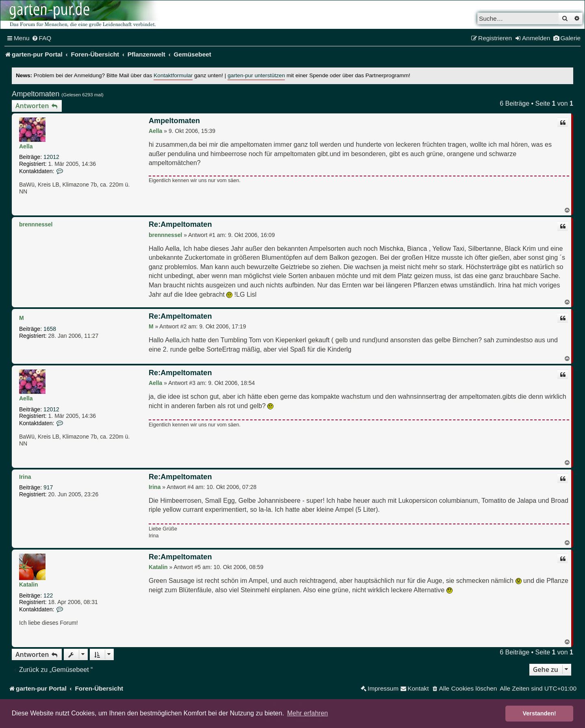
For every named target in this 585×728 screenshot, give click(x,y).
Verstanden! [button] (539, 713)
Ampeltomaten (36, 94)
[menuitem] (42, 38)
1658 (50, 329)
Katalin (29, 585)
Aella (26, 146)
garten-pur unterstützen (256, 75)
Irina (25, 477)
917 (48, 487)
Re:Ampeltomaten (180, 224)
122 (48, 595)
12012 (51, 157)
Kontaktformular (173, 75)
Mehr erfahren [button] (308, 713)
